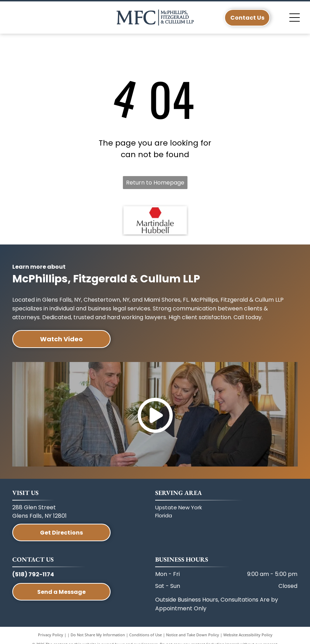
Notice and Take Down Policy (193, 635)
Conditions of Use (146, 635)
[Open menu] (295, 18)
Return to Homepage (155, 183)
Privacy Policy (51, 635)
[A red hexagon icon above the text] (155, 220)
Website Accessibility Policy (248, 635)
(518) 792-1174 (33, 574)
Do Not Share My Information (98, 635)
